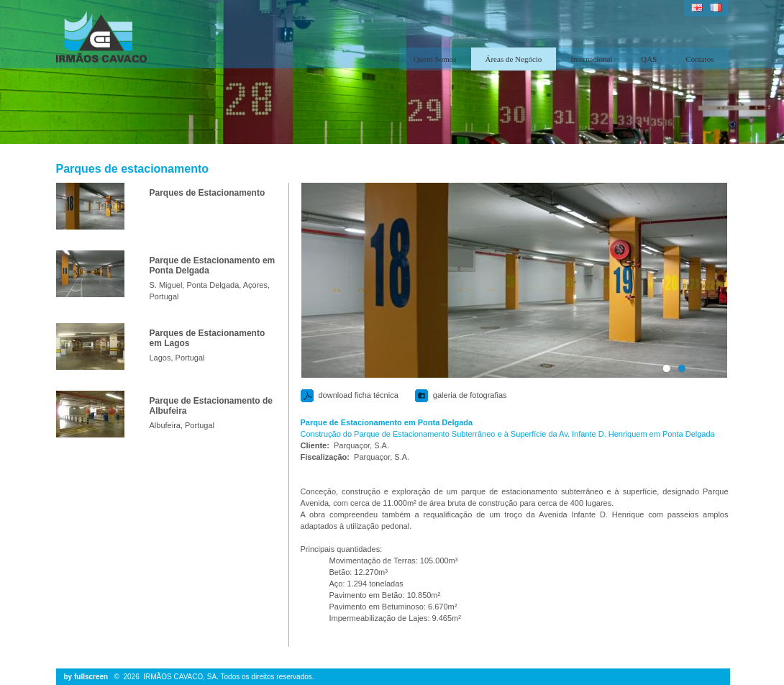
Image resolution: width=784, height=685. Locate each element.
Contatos (699, 59)
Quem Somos (435, 59)
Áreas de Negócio (514, 59)
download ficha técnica (359, 395)
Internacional (591, 59)
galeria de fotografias (470, 395)
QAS (649, 59)
